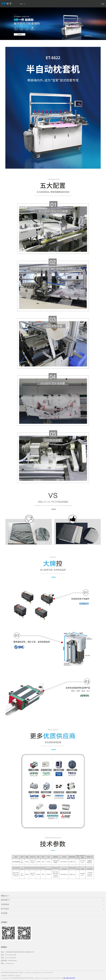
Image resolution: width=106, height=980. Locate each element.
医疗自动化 (53, 909)
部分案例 (4, 913)
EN (24, 4)
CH (21, 4)
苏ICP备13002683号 (69, 978)
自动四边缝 (53, 905)
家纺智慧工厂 (53, 900)
